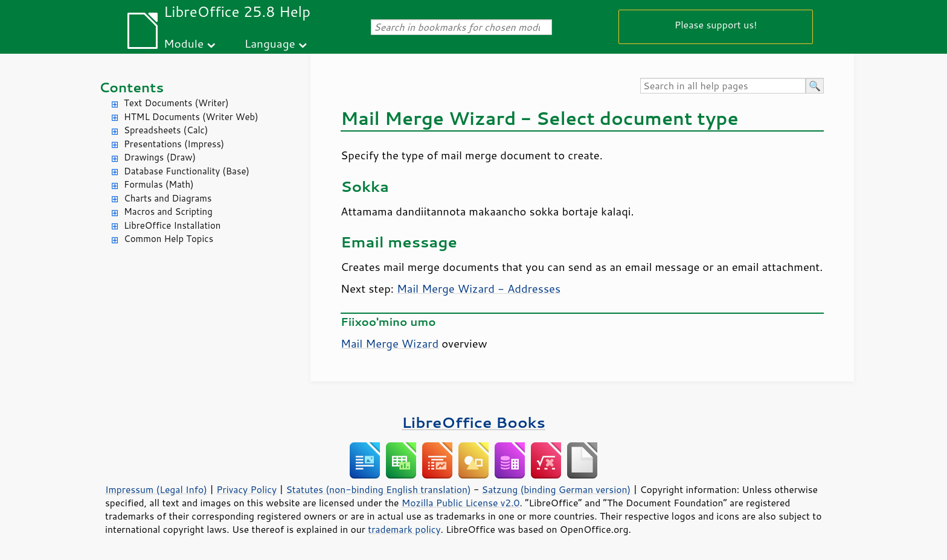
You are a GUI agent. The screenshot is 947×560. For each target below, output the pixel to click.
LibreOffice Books (473, 422)
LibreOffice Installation (172, 225)
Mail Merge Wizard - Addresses (479, 288)
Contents (131, 87)
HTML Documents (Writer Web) (191, 117)
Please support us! (716, 24)
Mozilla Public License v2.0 (461, 503)
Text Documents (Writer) (176, 103)
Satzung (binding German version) (557, 489)
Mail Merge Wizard (390, 343)
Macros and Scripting (168, 212)
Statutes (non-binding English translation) (378, 489)
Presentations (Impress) (174, 144)
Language (270, 43)
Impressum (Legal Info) (156, 489)
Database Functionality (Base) (187, 171)
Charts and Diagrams (168, 198)
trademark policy (404, 529)
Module (184, 43)
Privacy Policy (246, 489)
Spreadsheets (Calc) (166, 130)
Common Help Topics (169, 239)
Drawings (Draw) (160, 157)
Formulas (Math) (159, 184)
